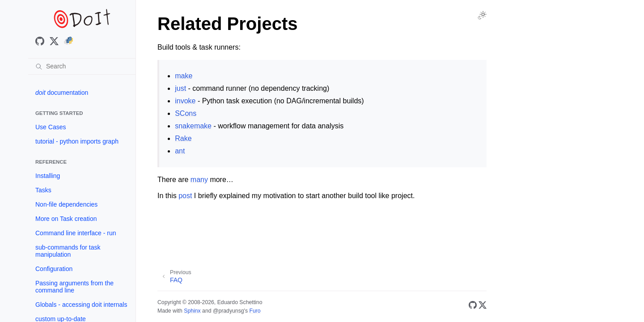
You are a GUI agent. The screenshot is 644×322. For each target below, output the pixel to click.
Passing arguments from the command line (74, 287)
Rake (183, 138)
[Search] (82, 66)
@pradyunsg (229, 311)
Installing (48, 176)
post (185, 196)
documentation (62, 93)
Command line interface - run (76, 233)
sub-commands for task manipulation (68, 251)
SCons (186, 113)
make (184, 76)
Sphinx (192, 311)
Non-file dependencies (66, 204)
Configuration (54, 269)
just (180, 88)
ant (180, 151)
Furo (255, 311)
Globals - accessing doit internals (81, 305)
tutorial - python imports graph (77, 141)
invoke (185, 101)
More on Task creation (66, 219)
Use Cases (51, 127)
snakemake (193, 126)
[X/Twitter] (483, 307)
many (199, 180)
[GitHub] (473, 307)
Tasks (43, 190)
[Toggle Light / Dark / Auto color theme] (482, 15)
